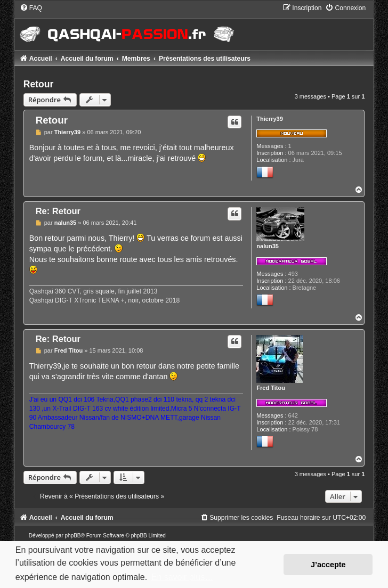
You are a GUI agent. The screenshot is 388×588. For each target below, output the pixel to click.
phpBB (73, 536)
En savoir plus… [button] (183, 577)
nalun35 (268, 246)
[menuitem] (31, 8)
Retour (39, 84)
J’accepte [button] (328, 565)
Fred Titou (271, 388)
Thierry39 (270, 119)
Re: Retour (58, 211)
